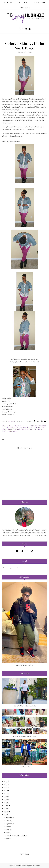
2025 (6, 781)
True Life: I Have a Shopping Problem (25, 706)
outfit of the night (14, 429)
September (9, 824)
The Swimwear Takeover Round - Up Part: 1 (25, 736)
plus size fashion (37, 429)
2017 (6, 802)
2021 (6, 790)
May (7, 833)
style (5, 431)
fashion (19, 428)
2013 (6, 815)
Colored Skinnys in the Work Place (17, 836)
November (9, 818)
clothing (18, 426)
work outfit (13, 431)
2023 (6, 784)
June (8, 830)
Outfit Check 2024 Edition (24, 665)
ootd (26, 428)
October (8, 821)
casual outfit (8, 426)
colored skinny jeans (32, 426)
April (7, 839)
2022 (6, 787)
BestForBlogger (36, 865)
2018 (6, 800)
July (7, 827)
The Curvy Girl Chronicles (20, 865)
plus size (26, 429)
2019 (6, 796)
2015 (6, 809)
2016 (6, 805)
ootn (31, 428)
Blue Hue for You (25, 767)
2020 (6, 793)
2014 (6, 812)
